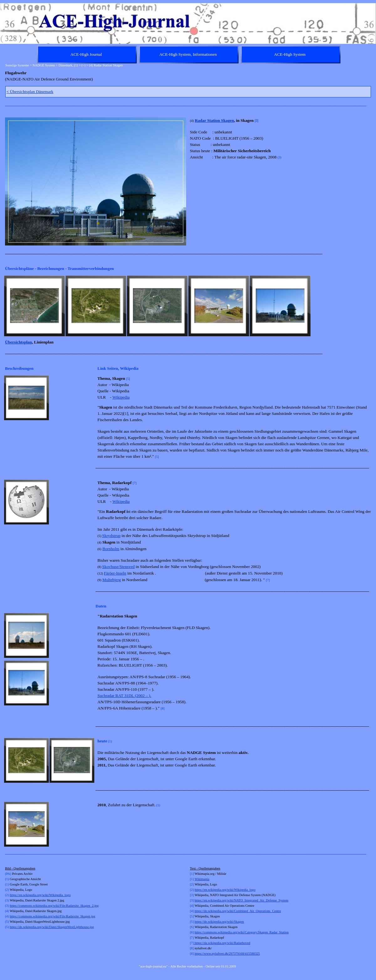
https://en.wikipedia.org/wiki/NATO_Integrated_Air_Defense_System (241, 900)
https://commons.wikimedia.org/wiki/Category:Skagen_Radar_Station (242, 932)
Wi (197, 879)
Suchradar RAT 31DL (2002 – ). (124, 696)
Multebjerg (112, 580)
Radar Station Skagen (214, 120)
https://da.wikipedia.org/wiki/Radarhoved (222, 943)
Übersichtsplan (18, 342)
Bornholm (111, 549)
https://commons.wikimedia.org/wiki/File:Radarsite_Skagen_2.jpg (54, 906)
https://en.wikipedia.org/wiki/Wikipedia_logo (40, 895)
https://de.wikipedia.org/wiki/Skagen (219, 922)
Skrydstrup (111, 536)
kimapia (204, 879)
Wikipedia (121, 397)
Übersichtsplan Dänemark (30, 92)
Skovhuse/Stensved (118, 567)
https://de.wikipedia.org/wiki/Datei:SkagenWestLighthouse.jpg (52, 927)
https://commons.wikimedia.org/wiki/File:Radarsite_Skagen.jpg (52, 916)
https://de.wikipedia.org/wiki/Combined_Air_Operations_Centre (238, 911)
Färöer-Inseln (115, 573)
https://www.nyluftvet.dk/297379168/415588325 (227, 954)
